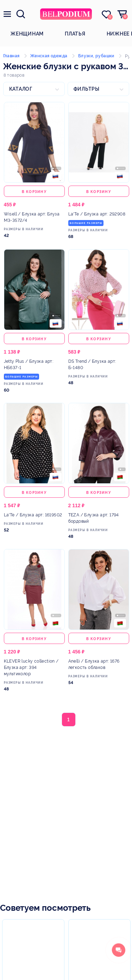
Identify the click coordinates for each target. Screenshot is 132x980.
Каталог (21, 89)
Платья (75, 34)
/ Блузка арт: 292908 (97, 214)
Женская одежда (49, 56)
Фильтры (87, 89)
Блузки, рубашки (96, 56)
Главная (11, 56)
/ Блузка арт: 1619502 (33, 515)
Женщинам (27, 34)
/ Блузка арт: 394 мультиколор (31, 668)
